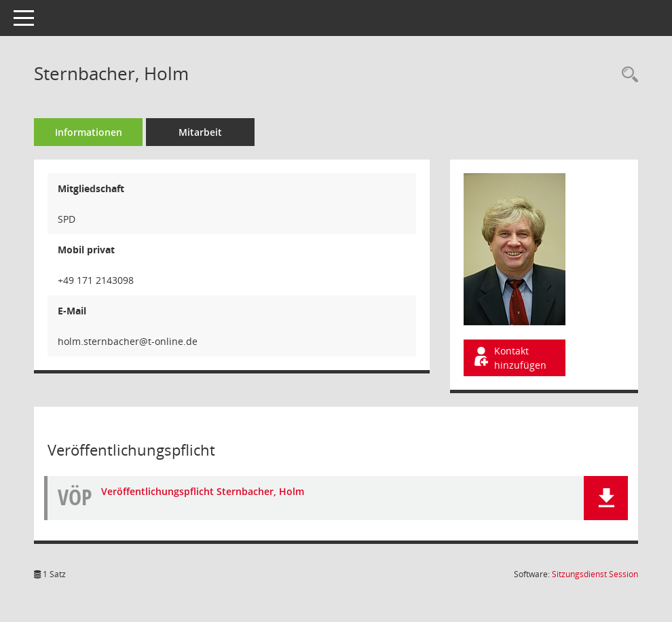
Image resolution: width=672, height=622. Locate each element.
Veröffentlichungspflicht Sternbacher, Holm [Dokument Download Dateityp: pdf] (203, 491)
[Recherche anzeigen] (627, 75)
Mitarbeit (200, 132)
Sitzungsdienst (595, 574)
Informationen (89, 132)
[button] (606, 498)
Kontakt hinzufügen (509, 358)
